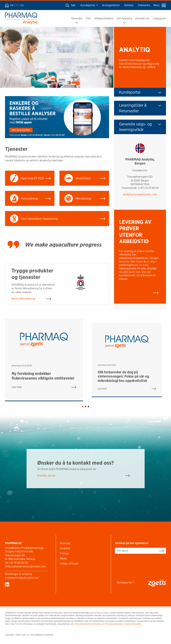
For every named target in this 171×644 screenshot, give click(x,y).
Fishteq (64, 553)
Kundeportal (88, 5)
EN (12, 5)
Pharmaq (65, 543)
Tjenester (77, 18)
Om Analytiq (124, 18)
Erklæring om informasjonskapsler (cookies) (112, 624)
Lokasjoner (159, 18)
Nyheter (129, 5)
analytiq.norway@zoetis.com (140, 194)
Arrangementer (111, 5)
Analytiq (65, 548)
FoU (88, 18)
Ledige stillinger (69, 563)
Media (63, 558)
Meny (160, 5)
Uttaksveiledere (104, 18)
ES (22, 5)
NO (17, 5)
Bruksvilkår (136, 624)
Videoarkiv (144, 5)
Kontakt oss (142, 18)
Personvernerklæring (84, 624)
